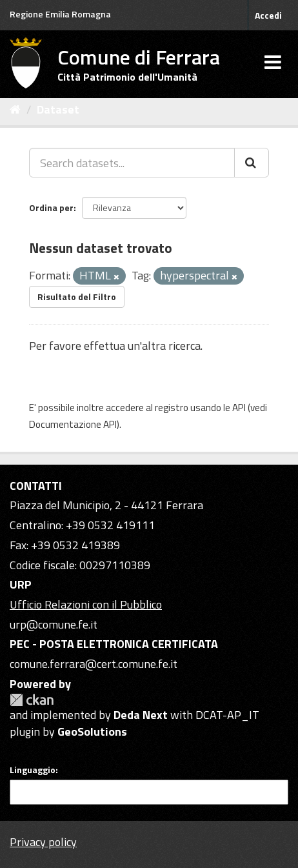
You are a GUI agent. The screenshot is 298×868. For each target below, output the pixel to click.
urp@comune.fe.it (54, 624)
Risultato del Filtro (77, 297)
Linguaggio (33, 770)
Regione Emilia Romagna (60, 14)
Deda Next (141, 715)
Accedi (268, 15)
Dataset (58, 109)
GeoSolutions (92, 732)
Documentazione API (73, 424)
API (239, 408)
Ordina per (51, 207)
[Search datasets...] (132, 163)
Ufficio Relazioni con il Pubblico (86, 604)
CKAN (32, 700)
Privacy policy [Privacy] (43, 842)
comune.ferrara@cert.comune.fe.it (94, 664)
